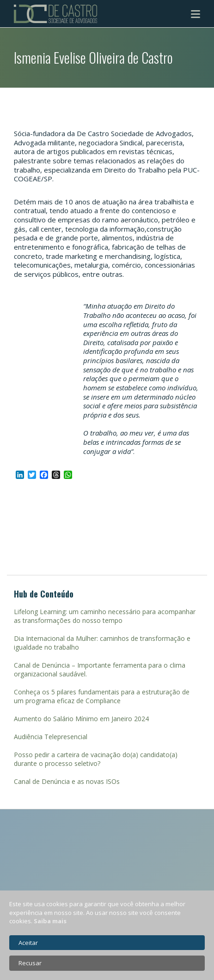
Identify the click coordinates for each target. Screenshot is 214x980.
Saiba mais (50, 921)
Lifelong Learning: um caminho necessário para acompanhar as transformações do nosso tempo (105, 616)
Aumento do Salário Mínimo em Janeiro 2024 (81, 719)
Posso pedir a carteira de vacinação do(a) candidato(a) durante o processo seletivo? (96, 759)
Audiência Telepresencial (51, 737)
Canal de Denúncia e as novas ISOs (67, 781)
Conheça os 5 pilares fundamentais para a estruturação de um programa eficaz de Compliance (102, 696)
